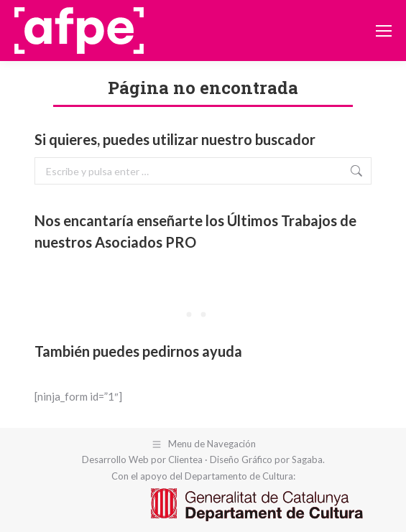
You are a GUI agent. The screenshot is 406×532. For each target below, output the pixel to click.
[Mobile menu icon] (384, 31)
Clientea (185, 459)
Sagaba (307, 459)
